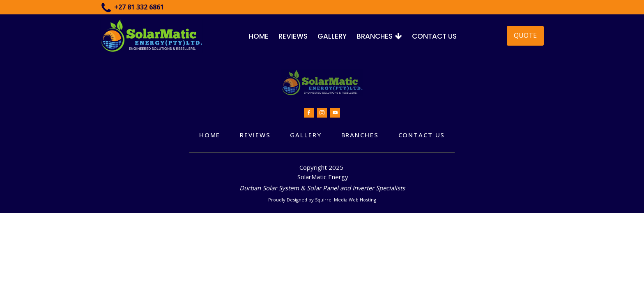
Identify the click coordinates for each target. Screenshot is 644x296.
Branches (379, 36)
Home (259, 36)
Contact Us (434, 36)
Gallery (332, 36)
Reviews (293, 36)
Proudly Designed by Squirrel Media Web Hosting (322, 200)
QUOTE (525, 35)
